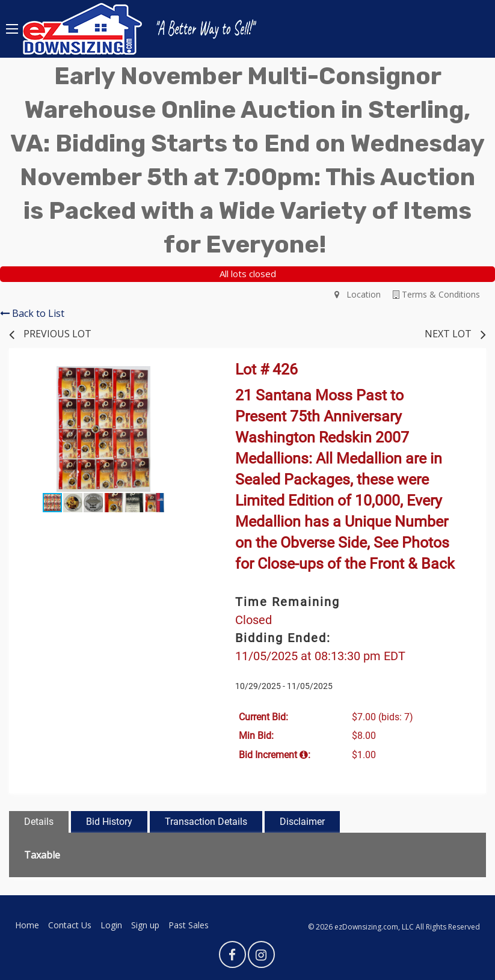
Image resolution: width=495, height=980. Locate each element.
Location (358, 294)
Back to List (32, 313)
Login (111, 925)
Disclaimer (302, 822)
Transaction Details (206, 822)
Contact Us (70, 925)
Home (27, 925)
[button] (187, 377)
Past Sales (189, 925)
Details (39, 822)
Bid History (109, 822)
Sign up (145, 925)
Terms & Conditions (436, 294)
